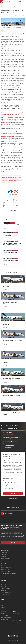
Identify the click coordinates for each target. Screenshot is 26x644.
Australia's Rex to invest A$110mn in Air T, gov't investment (12, 396)
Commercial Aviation (9, 7)
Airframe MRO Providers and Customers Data (10, 575)
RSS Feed (24, 34)
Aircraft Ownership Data (6, 568)
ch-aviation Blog (4, 616)
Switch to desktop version (13, 508)
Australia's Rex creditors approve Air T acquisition (11, 362)
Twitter (12, 636)
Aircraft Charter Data (5, 571)
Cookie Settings (16, 614)
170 (14, 207)
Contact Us (3, 625)
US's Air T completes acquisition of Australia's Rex (11, 324)
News (2, 7)
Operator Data (4, 555)
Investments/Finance (18, 181)
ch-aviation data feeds (6, 602)
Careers (3, 623)
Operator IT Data (5, 564)
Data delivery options (5, 606)
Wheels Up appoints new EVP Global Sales (12, 225)
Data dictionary (4, 608)
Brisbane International (6, 123)
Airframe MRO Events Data (7, 577)
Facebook (18, 34)
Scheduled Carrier (6, 201)
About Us (3, 614)
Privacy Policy (16, 622)
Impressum (15, 624)
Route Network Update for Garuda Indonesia (11, 261)
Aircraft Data (4, 566)
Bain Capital (10, 177)
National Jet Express (12, 114)
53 (14, 204)
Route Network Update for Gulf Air (12, 253)
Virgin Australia (19, 121)
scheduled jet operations (7, 121)
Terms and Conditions (17, 620)
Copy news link (21, 34)
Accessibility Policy (17, 626)
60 (3, 204)
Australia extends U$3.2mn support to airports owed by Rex (11, 379)
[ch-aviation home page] (6, 2)
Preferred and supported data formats (9, 604)
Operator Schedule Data (6, 560)
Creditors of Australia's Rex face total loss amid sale (12, 414)
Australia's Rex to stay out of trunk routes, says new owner (12, 341)
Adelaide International (6, 176)
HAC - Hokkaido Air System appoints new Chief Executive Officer (12, 244)
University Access (5, 619)
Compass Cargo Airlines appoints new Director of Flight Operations (12, 235)
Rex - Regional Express (13, 179)
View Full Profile (13, 210)
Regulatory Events (5, 182)
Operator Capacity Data (6, 562)
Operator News (4, 553)
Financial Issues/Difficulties (7, 181)
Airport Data (4, 556)
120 (3, 207)
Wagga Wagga (10, 43)
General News (17, 7)
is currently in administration (8, 57)
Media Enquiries (4, 621)
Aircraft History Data (5, 570)
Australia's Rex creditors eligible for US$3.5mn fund (11, 303)
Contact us (13, 500)
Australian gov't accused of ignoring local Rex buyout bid (12, 286)
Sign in (20, 2)
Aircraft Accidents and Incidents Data (9, 573)
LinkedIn (13, 34)
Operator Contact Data (6, 558)
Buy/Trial (13, 493)
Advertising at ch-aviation (6, 617)
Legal (11, 182)
